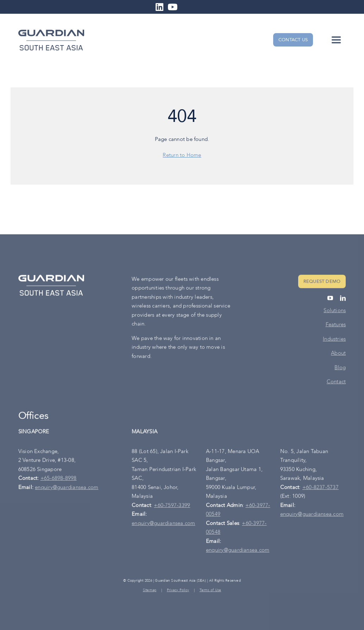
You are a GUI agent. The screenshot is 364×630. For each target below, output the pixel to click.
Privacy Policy (178, 591)
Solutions (335, 311)
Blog (340, 368)
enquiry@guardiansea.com (67, 488)
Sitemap (150, 591)
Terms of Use (211, 591)
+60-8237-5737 (321, 488)
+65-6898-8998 (59, 479)
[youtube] (330, 299)
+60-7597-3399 (172, 506)
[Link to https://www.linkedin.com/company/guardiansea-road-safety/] (159, 7)
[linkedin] (343, 299)
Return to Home (182, 155)
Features (336, 326)
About (338, 354)
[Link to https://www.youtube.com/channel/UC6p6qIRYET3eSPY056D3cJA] (172, 7)
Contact (336, 383)
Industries (334, 340)
